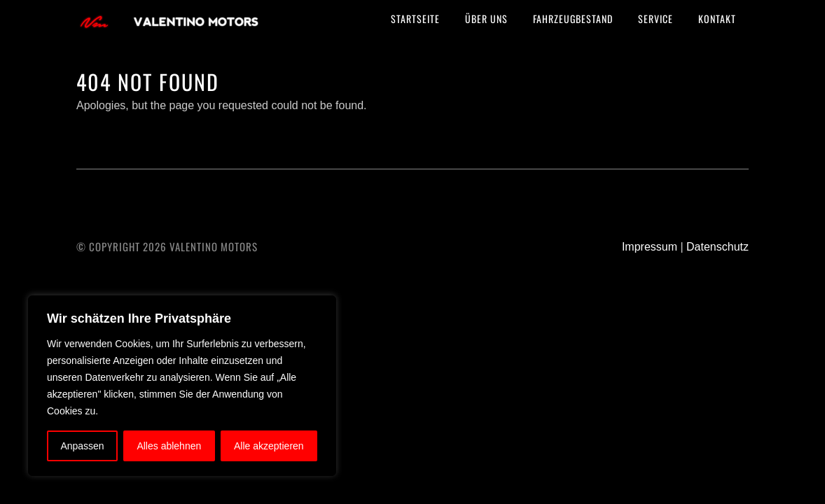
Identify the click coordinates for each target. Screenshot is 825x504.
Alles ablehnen (169, 446)
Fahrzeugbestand (573, 19)
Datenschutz (717, 247)
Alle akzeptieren (269, 446)
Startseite (415, 19)
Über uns (486, 19)
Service (656, 19)
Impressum (650, 247)
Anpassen (82, 446)
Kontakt (717, 19)
